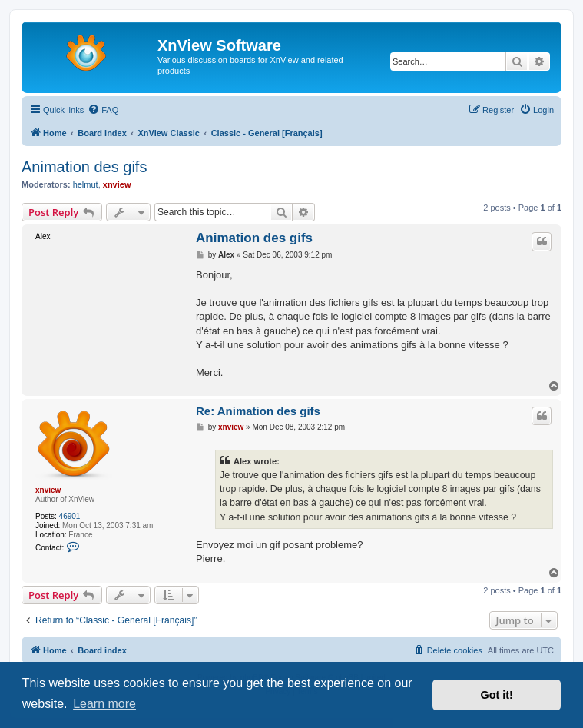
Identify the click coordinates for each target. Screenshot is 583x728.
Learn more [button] (104, 704)
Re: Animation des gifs (258, 411)
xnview (117, 184)
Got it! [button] (497, 695)
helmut (86, 184)
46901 (70, 516)
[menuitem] (103, 110)
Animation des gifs (84, 167)
